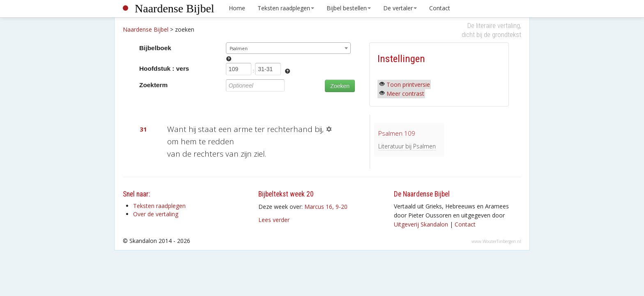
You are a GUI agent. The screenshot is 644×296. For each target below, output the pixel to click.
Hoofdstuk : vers (164, 68)
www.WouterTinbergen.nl (496, 241)
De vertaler (400, 8)
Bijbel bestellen (349, 8)
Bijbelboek (155, 48)
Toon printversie (408, 84)
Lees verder (274, 220)
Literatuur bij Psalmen (407, 146)
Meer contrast (405, 94)
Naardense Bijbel (175, 8)
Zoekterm (153, 85)
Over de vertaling (156, 214)
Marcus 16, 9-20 (326, 207)
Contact (440, 8)
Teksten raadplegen (286, 8)
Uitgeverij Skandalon (421, 224)
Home (237, 8)
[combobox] (289, 48)
